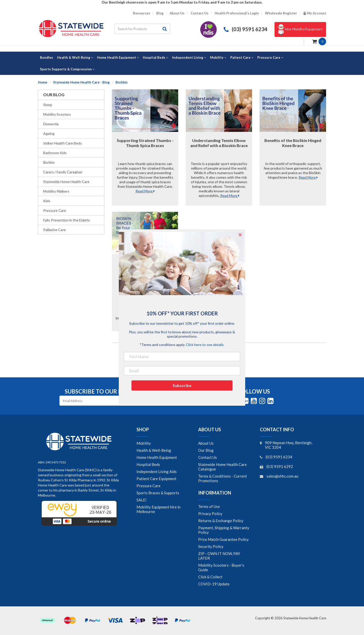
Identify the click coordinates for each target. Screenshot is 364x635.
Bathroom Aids (55, 153)
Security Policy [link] (211, 546)
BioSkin (49, 162)
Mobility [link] (144, 443)
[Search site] (165, 29)
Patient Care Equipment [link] (156, 479)
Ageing (49, 134)
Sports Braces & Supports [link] (158, 493)
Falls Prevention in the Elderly (66, 220)
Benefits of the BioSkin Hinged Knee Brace (293, 143)
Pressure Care (55, 210)
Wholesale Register (281, 13)
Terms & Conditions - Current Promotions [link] (223, 478)
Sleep (48, 105)
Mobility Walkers (56, 191)
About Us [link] (206, 443)
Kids (47, 201)
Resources (142, 13)
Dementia (51, 124)
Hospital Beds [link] (148, 464)
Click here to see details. (205, 345)
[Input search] (137, 29)
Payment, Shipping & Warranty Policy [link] (224, 530)
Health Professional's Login (237, 13)
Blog (160, 13)
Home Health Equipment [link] (157, 457)
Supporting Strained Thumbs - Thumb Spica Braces (145, 143)
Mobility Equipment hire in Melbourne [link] (158, 509)
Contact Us (200, 13)
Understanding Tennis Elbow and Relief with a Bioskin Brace (219, 143)
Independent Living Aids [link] (157, 472)
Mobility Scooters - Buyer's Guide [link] (221, 567)
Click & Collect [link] (210, 577)
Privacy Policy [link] (210, 514)
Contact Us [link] (208, 457)
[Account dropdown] (315, 13)
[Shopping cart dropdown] (319, 41)
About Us (177, 13)
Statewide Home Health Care (66, 182)
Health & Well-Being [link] (154, 450)
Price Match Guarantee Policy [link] (223, 539)
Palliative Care (54, 230)
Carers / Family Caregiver (63, 172)
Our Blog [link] (206, 450)
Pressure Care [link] (149, 486)
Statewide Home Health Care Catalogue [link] (222, 467)
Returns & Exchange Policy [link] (221, 521)
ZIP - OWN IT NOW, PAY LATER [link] (219, 556)
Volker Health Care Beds (63, 143)
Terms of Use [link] (209, 506)
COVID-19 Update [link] (214, 584)
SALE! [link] (142, 500)
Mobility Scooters (57, 114)
